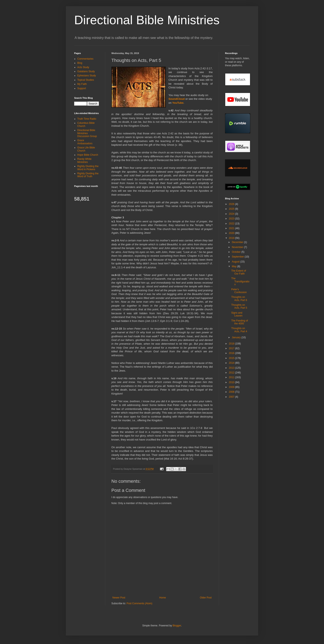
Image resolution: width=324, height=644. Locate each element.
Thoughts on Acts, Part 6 (239, 299)
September (238, 257)
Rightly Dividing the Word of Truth (88, 175)
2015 (232, 358)
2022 (232, 224)
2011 (232, 377)
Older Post (206, 598)
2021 (232, 228)
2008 (232, 392)
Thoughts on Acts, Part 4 (239, 330)
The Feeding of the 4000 (240, 322)
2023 (232, 219)
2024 (232, 214)
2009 (232, 387)
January (237, 337)
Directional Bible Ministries (147, 20)
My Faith (82, 84)
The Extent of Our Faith (239, 272)
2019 (232, 238)
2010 (232, 382)
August (236, 262)
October (237, 252)
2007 (232, 397)
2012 (232, 373)
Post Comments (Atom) (139, 603)
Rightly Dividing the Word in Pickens (88, 168)
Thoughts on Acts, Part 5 (239, 306)
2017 (232, 348)
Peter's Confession (239, 291)
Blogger (177, 626)
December (238, 242)
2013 (232, 368)
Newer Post (119, 598)
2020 (232, 233)
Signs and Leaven (237, 314)
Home (163, 598)
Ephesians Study (87, 76)
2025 (232, 209)
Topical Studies (86, 80)
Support (82, 88)
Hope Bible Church (88, 155)
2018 (232, 344)
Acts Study (83, 67)
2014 (232, 363)
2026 (232, 204)
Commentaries (85, 59)
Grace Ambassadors (85, 142)
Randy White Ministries (84, 160)
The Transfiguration (240, 281)
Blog (80, 63)
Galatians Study (86, 71)
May (235, 266)
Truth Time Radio (87, 119)
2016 (232, 353)
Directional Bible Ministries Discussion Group (87, 133)
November (238, 247)
